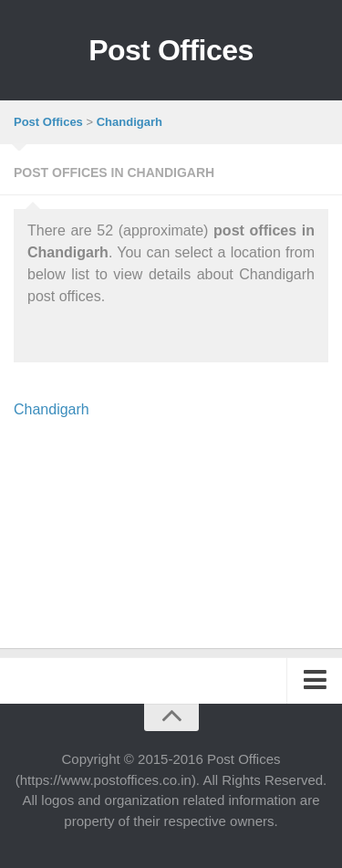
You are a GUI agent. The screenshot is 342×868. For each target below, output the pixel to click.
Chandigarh (52, 409)
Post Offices (171, 50)
